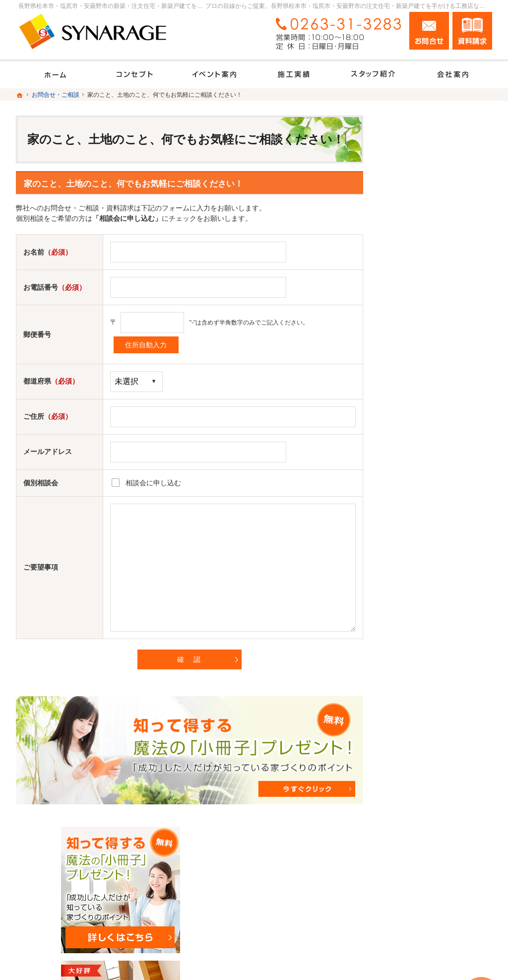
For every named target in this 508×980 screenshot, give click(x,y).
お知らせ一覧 (410, 716)
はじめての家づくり (420, 524)
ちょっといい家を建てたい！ (434, 439)
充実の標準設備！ (417, 503)
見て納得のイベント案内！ (431, 375)
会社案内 (403, 588)
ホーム (399, 353)
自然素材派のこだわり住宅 (431, 481)
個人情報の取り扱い (420, 737)
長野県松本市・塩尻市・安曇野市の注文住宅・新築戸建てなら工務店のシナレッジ (326, 959)
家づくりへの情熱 (417, 609)
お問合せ (429, 31)
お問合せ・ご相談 (417, 695)
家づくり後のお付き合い (427, 567)
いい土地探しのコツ (420, 396)
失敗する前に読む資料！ (427, 673)
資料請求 (472, 31)
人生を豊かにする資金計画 (431, 417)
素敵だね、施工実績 (420, 460)
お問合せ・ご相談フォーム (433, 917)
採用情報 (403, 652)
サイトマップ (410, 759)
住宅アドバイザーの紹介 (427, 631)
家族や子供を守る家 (420, 545)
